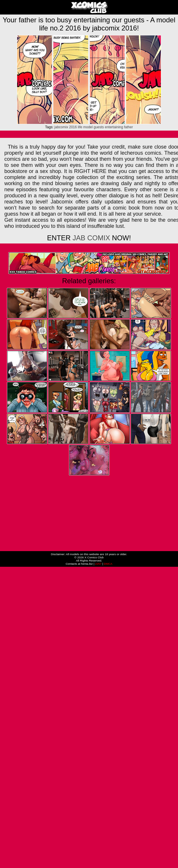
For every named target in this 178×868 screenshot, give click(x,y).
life (80, 127)
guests (99, 127)
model (88, 127)
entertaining (114, 127)
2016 (73, 127)
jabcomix (61, 127)
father (129, 127)
